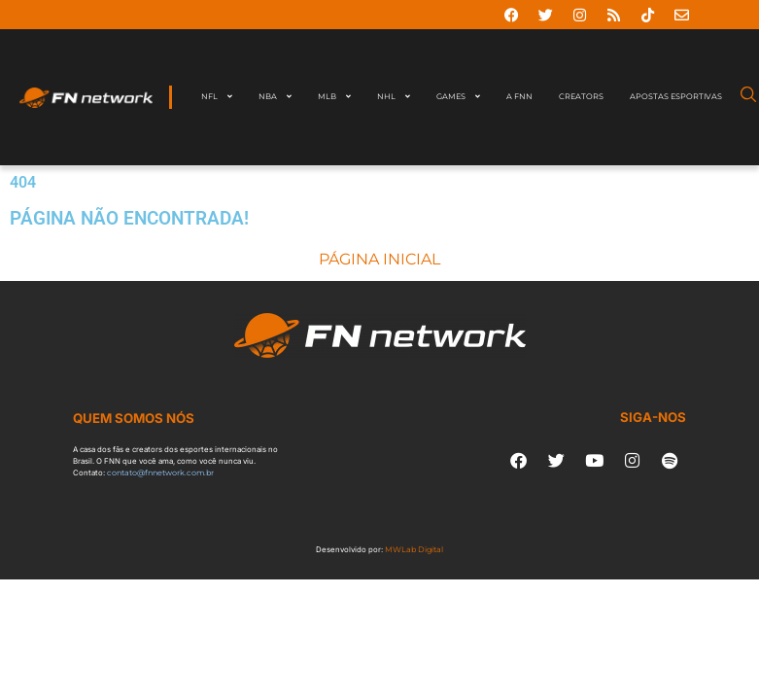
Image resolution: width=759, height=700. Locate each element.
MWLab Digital (414, 549)
